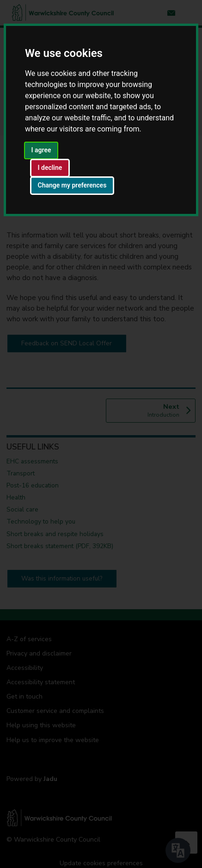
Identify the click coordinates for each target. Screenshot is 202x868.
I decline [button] (50, 168)
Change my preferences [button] (72, 185)
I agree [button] (41, 150)
